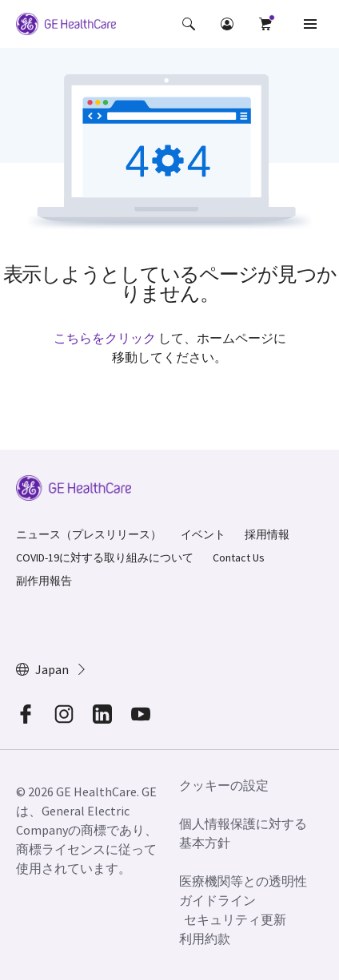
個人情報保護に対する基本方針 (243, 833)
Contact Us (239, 557)
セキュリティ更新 (235, 919)
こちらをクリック (105, 338)
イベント (203, 534)
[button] (189, 24)
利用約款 (205, 938)
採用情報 (267, 534)
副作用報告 (44, 581)
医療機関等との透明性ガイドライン (243, 891)
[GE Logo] (66, 26)
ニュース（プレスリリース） (89, 534)
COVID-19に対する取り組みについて (105, 557)
